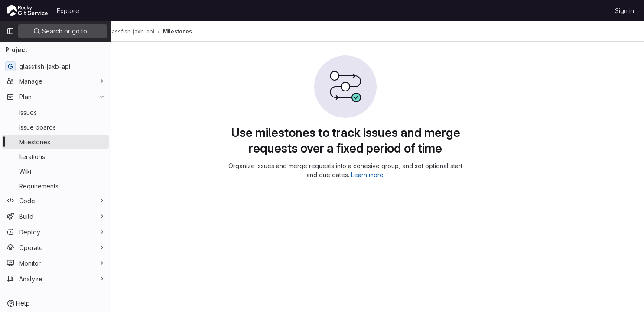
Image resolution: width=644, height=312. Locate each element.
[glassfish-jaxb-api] (55, 66)
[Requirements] (55, 186)
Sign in (624, 11)
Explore (68, 11)
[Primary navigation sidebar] (10, 31)
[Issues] (55, 112)
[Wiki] (55, 171)
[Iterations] (55, 156)
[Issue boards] (55, 127)
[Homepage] (27, 10)
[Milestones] (55, 142)
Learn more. (400, 175)
